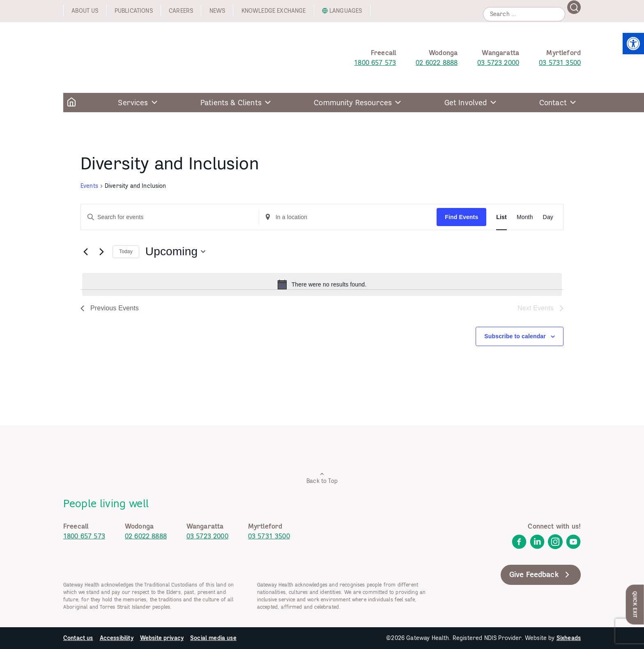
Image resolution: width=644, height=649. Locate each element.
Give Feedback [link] (541, 575)
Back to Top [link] (322, 478)
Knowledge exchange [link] (274, 11)
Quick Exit (635, 604)
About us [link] (85, 11)
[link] (633, 44)
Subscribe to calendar (515, 336)
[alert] (322, 284)
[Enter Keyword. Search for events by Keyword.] (170, 217)
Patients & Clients (231, 103)
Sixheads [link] (569, 638)
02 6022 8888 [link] (437, 62)
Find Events (461, 217)
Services (133, 103)
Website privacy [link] (162, 638)
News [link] (217, 11)
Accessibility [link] (117, 638)
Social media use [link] (213, 638)
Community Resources (353, 103)
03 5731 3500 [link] (560, 62)
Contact (553, 103)
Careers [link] (181, 11)
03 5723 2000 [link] (498, 62)
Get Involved (466, 103)
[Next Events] (101, 252)
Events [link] (89, 186)
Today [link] (126, 252)
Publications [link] (134, 11)
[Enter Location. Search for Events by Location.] (348, 217)
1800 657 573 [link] (375, 62)
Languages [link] (346, 11)
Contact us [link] (78, 638)
